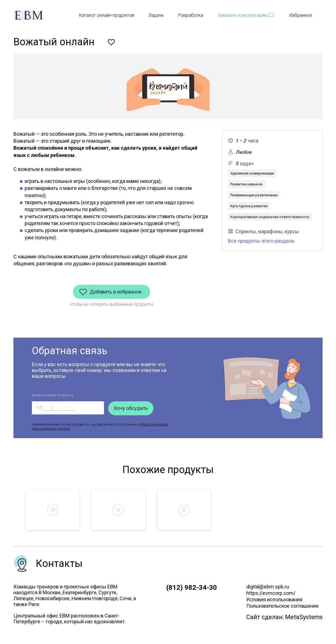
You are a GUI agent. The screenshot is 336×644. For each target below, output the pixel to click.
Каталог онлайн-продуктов (107, 15)
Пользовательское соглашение (282, 606)
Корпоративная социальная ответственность (270, 217)
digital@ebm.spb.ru (268, 587)
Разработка (191, 15)
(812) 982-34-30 (192, 588)
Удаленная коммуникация (252, 173)
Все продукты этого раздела (261, 241)
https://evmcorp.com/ (271, 593)
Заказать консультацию (243, 15)
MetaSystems (304, 617)
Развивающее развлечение (254, 195)
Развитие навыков (246, 184)
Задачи (156, 15)
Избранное (306, 15)
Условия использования (274, 599)
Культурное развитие (249, 206)
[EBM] (29, 15)
